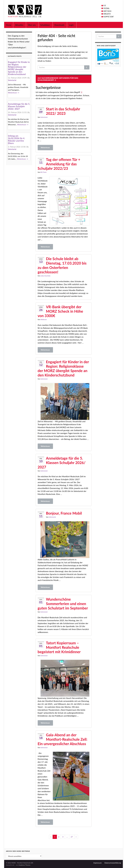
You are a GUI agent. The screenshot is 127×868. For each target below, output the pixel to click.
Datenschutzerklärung (113, 863)
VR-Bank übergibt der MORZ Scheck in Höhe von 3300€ (60, 311)
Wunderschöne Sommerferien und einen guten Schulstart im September (63, 604)
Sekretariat (44, 117)
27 (72, 837)
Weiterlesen (45, 147)
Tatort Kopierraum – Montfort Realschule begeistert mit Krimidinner (59, 647)
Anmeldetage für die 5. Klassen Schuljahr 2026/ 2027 (62, 463)
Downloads (60, 25)
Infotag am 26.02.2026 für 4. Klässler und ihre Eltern (16, 139)
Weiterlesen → (14, 93)
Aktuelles (20, 25)
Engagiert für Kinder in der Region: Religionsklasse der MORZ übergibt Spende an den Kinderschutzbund (63, 368)
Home (9, 25)
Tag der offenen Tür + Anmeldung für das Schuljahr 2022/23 (59, 164)
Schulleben (46, 25)
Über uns (32, 25)
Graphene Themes (24, 865)
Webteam (44, 319)
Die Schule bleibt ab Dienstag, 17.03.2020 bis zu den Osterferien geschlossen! (62, 265)
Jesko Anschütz (45, 276)
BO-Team (43, 172)
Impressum (98, 863)
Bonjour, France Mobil (64, 513)
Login (72, 25)
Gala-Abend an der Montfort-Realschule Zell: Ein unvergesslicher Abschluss (63, 739)
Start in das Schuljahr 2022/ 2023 (63, 111)
